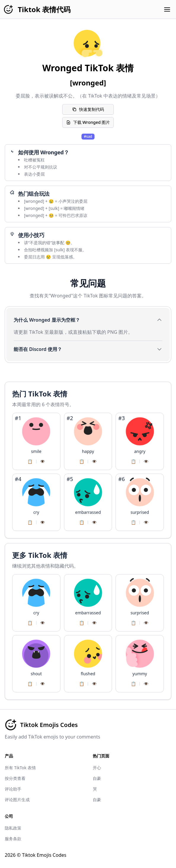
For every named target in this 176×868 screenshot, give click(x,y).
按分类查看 (15, 778)
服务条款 (13, 839)
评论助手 (13, 789)
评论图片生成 (17, 800)
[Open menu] (167, 9)
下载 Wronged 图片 (88, 122)
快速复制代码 (88, 109)
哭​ (95, 789)
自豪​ (97, 778)
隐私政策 (13, 828)
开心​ (97, 768)
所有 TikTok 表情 (20, 768)
